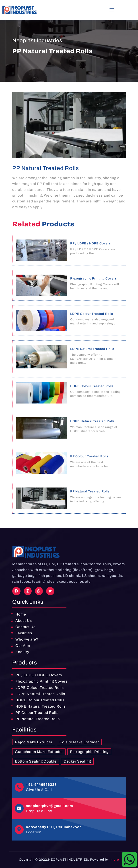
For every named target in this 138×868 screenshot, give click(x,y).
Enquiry (22, 652)
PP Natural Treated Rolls (38, 719)
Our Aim (23, 646)
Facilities (24, 633)
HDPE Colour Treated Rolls (40, 700)
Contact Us (25, 627)
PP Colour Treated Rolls (37, 713)
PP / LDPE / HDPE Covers (39, 675)
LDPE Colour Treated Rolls (40, 688)
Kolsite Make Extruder (79, 742)
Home (21, 614)
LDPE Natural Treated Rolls (40, 694)
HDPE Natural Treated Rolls (41, 706)
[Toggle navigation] (112, 10)
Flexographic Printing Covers (41, 681)
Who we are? (27, 639)
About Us (24, 621)
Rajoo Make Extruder (34, 742)
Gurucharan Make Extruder (39, 752)
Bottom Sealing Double (36, 761)
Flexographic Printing (89, 752)
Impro (114, 860)
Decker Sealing (77, 761)
